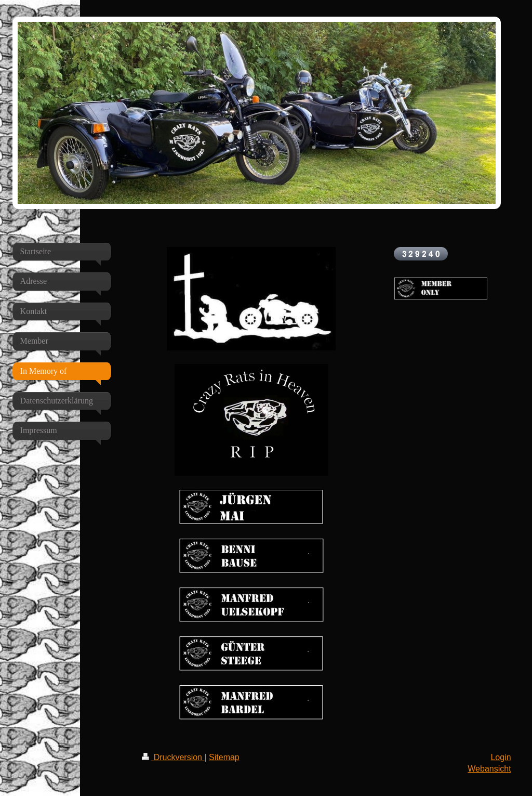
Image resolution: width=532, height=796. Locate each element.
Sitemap (224, 757)
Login (501, 757)
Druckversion (173, 757)
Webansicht (489, 769)
